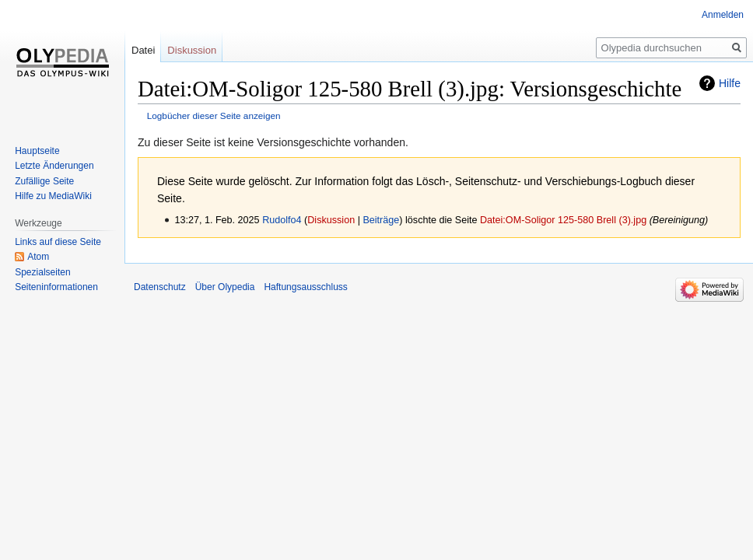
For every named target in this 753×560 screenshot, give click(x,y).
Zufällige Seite (44, 181)
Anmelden (723, 15)
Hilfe (730, 83)
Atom (38, 257)
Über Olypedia (225, 287)
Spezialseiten (42, 272)
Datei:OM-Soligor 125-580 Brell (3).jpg (563, 220)
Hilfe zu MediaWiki (53, 196)
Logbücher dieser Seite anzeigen (214, 115)
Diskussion (331, 220)
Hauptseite (37, 151)
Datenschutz (160, 287)
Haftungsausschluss (305, 287)
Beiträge (381, 220)
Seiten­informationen (56, 287)
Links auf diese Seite (58, 242)
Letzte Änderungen (54, 166)
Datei (143, 50)
